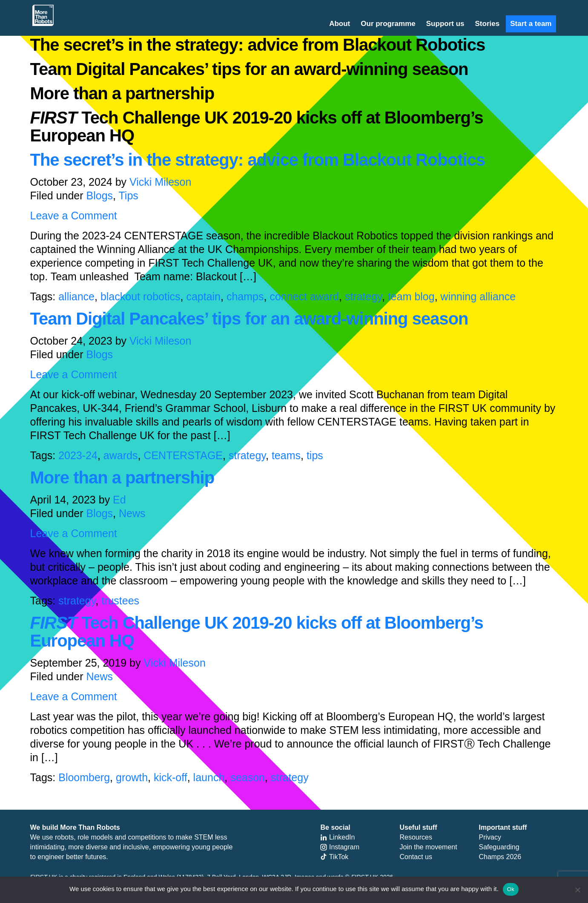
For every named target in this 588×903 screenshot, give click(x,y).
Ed (119, 500)
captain (203, 296)
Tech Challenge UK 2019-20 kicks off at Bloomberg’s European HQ (257, 632)
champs (245, 296)
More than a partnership (122, 477)
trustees (120, 601)
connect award (304, 296)
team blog (411, 296)
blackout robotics (141, 296)
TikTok (334, 857)
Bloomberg (84, 777)
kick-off (171, 777)
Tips (129, 196)
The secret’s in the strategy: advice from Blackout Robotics (258, 160)
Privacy (490, 837)
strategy (363, 296)
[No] (577, 890)
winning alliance (478, 296)
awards (121, 455)
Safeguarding (499, 847)
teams (286, 455)
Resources (416, 837)
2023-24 (78, 455)
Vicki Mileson (160, 182)
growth (132, 777)
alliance (76, 296)
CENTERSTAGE (183, 455)
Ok (511, 889)
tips (315, 455)
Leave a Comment (74, 216)
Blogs (100, 196)
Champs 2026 (500, 857)
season (248, 777)
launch (209, 777)
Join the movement (428, 847)
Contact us (416, 857)
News (132, 513)
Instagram (340, 847)
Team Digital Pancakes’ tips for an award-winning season (249, 319)
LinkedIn (337, 837)
